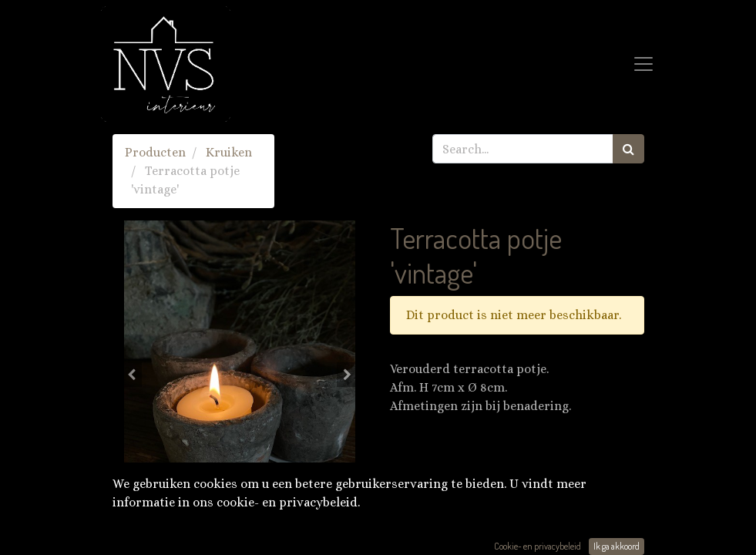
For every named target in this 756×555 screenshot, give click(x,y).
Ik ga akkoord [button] (617, 546)
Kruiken (229, 152)
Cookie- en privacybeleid (538, 546)
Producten (155, 152)
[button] (132, 375)
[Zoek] (628, 149)
